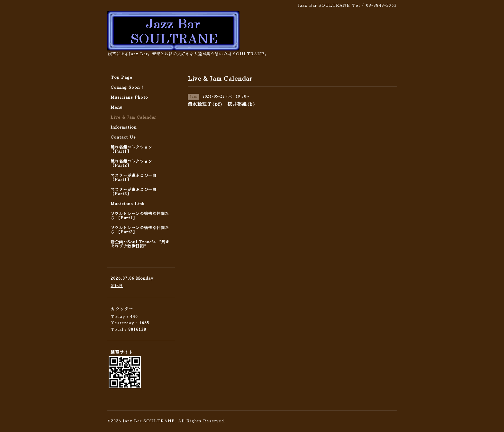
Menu (117, 107)
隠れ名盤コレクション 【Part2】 (131, 163)
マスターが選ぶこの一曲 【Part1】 (134, 178)
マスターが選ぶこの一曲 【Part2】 (134, 192)
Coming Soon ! (127, 87)
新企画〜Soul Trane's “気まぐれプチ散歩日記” (140, 244)
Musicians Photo (129, 97)
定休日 (117, 286)
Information (124, 127)
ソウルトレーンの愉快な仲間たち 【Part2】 (140, 230)
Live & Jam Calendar (133, 117)
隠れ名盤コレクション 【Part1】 (131, 149)
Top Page (122, 77)
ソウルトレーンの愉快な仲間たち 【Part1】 (140, 216)
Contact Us (123, 137)
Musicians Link (128, 204)
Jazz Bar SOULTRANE (149, 421)
